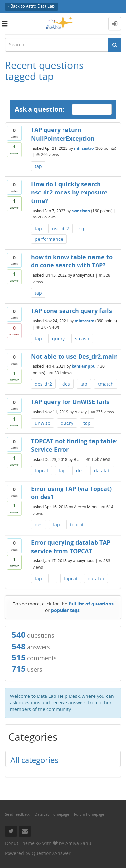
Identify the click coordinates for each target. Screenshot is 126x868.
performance (49, 239)
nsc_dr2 (61, 228)
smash (82, 339)
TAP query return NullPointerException (63, 134)
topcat (42, 471)
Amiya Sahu (78, 843)
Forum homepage (89, 814)
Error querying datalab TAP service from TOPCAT (71, 547)
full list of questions (91, 604)
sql (82, 228)
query (58, 339)
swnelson (81, 210)
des (66, 384)
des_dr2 (43, 384)
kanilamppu (84, 366)
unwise (43, 423)
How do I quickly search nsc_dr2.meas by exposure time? (69, 192)
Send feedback (17, 814)
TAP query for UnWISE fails (70, 402)
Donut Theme (20, 843)
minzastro (84, 148)
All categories (34, 760)
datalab (102, 471)
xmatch (106, 384)
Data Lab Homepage (52, 814)
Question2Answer (51, 853)
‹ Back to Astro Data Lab (31, 6)
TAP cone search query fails (72, 311)
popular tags (65, 610)
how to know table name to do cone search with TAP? (72, 261)
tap (38, 166)
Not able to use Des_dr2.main (74, 356)
